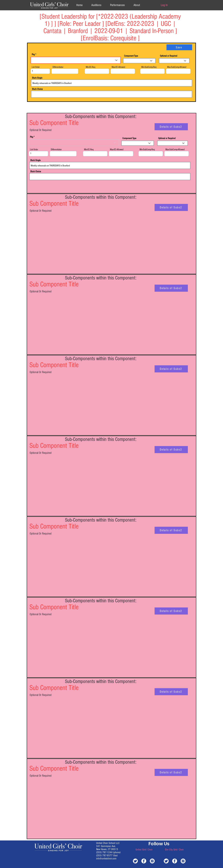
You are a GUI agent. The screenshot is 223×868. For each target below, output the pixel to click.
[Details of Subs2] (171, 127)
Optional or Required (169, 56)
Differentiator (58, 67)
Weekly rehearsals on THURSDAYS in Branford (112, 83)
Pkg (33, 55)
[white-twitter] (135, 861)
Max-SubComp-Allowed (177, 67)
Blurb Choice (37, 89)
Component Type (131, 56)
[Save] (179, 47)
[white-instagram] (152, 861)
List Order (36, 67)
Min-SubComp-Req (149, 67)
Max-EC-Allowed (118, 67)
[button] (137, 5)
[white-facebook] (144, 861)
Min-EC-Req (91, 67)
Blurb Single (37, 78)
